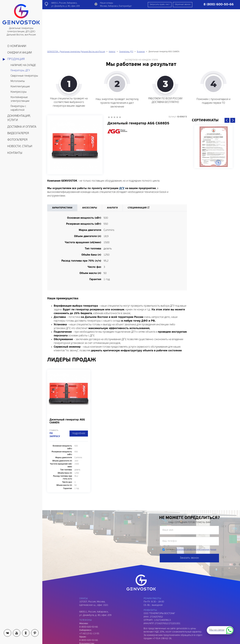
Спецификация (137, 170)
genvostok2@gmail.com (91, 638)
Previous (227, 82)
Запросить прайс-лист (160, 5)
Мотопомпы (18, 81)
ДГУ (122, 151)
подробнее (79, 396)
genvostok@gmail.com (91, 627)
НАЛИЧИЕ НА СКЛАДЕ (23, 65)
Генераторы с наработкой (18, 108)
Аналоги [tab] (112, 170)
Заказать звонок (189, 520)
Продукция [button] (16, 59)
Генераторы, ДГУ (20, 71)
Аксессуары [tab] (90, 170)
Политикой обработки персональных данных (196, 512)
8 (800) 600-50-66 (89, 602)
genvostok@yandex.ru (91, 631)
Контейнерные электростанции (20, 99)
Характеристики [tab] (62, 170)
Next (233, 82)
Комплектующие (20, 87)
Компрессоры (19, 92)
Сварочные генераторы (24, 76)
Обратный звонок (183, 5)
